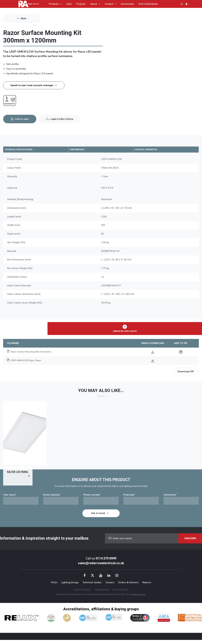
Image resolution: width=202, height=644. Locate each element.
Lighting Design (70, 587)
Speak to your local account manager (32, 85)
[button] (182, 4)
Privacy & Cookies (121, 594)
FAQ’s (54, 587)
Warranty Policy (102, 594)
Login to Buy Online (65, 117)
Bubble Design (139, 598)
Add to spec (23, 117)
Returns (147, 587)
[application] (60, 4)
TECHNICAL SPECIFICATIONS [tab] (23, 150)
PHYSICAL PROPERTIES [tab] (150, 150)
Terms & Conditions (82, 594)
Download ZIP (186, 372)
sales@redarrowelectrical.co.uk (101, 567)
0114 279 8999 (106, 562)
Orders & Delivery (128, 587)
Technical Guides (92, 587)
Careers (110, 587)
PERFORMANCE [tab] (80, 150)
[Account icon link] (186, 4)
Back (24, 18)
